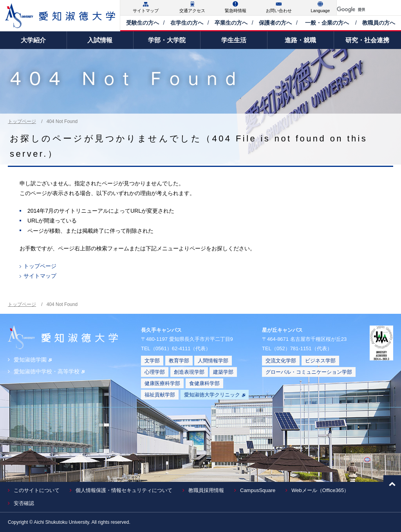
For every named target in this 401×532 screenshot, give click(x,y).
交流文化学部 (281, 361)
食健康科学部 (204, 383)
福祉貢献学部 (160, 395)
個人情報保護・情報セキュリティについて (124, 490)
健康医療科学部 (162, 383)
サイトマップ (146, 11)
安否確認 (24, 503)
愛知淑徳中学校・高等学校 (49, 371)
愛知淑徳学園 (33, 360)
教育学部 (179, 361)
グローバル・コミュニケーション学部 (309, 372)
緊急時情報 (236, 11)
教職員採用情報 (206, 490)
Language (320, 11)
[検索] (359, 10)
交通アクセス (192, 11)
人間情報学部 (213, 361)
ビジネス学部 (320, 361)
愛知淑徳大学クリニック (215, 395)
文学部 (152, 361)
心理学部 (155, 372)
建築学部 (223, 372)
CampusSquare (258, 490)
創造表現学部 (189, 372)
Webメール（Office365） (320, 490)
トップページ (22, 121)
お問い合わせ (279, 11)
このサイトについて (37, 490)
